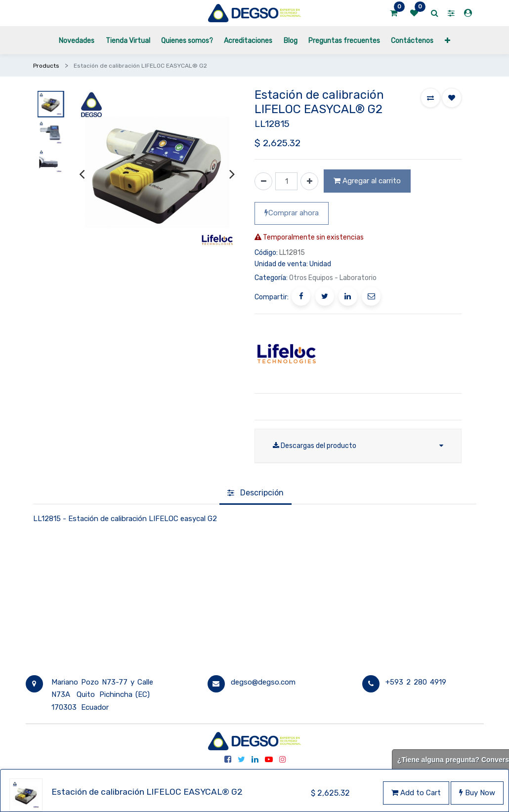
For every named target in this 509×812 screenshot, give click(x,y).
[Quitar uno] (263, 181)
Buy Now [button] (477, 793)
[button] (447, 40)
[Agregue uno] (309, 181)
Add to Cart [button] (416, 793)
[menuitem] (77, 40)
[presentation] (82, 174)
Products (46, 66)
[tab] (255, 493)
